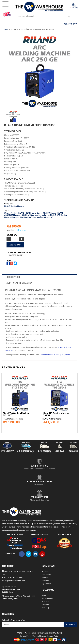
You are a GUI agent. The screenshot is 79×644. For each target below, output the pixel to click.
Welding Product (11, 213)
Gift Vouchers (47, 598)
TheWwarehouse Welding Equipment (55, 355)
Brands (45, 595)
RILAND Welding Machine (14, 206)
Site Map (45, 581)
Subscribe (70, 625)
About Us (46, 571)
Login (65, 24)
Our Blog (45, 608)
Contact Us (46, 574)
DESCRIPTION (13, 277)
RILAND (15, 29)
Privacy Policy (26, 636)
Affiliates (45, 602)
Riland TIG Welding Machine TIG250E (56, 414)
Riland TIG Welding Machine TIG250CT (16, 414)
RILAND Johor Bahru (34, 213)
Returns (45, 577)
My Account (47, 584)
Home (5, 29)
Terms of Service (39, 636)
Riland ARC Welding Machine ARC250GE (38, 29)
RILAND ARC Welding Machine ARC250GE (36, 217)
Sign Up (73, 24)
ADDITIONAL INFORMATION (19, 283)
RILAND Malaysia (49, 213)
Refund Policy (53, 636)
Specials (45, 605)
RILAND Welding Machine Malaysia (35, 215)
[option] (20, 402)
